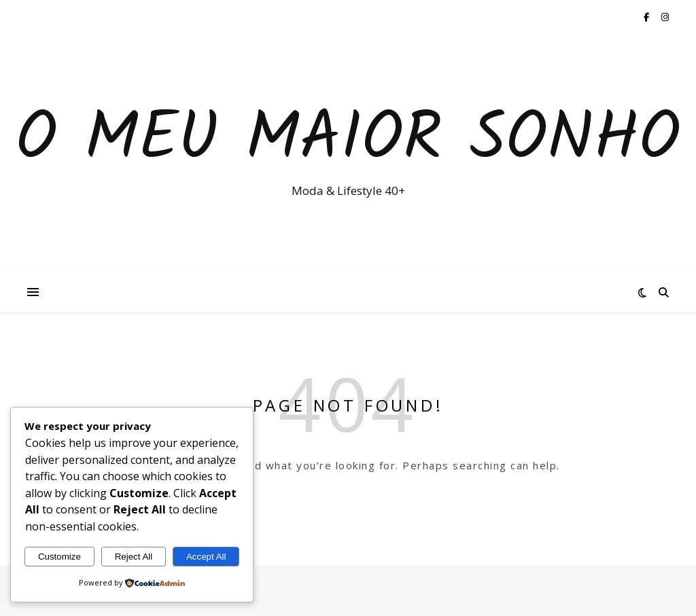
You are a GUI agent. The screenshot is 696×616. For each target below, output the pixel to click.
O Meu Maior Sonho (348, 141)
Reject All (134, 557)
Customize (59, 557)
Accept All (206, 557)
